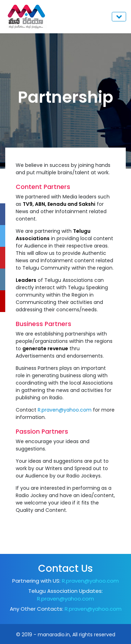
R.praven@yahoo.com (65, 410)
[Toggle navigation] (119, 17)
